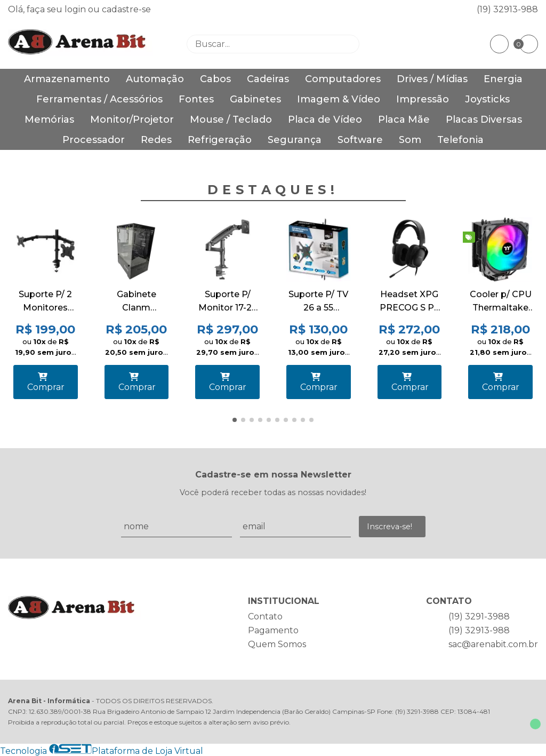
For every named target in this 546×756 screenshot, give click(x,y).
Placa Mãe (404, 120)
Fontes (196, 99)
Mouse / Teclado (231, 120)
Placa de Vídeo (325, 120)
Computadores (343, 79)
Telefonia (460, 140)
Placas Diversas (484, 120)
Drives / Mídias (432, 79)
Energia (503, 79)
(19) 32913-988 (507, 9)
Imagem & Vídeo (339, 99)
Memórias (49, 120)
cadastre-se (126, 9)
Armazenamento (67, 79)
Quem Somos (277, 644)
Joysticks (487, 99)
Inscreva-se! (390, 527)
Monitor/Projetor (132, 120)
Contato (265, 616)
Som (410, 140)
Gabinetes (255, 99)
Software (360, 140)
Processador (94, 140)
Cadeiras (268, 79)
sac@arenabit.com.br (493, 644)
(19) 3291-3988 (479, 616)
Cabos (215, 79)
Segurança (295, 140)
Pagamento (273, 630)
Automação (155, 79)
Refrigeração (220, 140)
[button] (235, 420)
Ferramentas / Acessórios (99, 99)
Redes (156, 140)
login (76, 9)
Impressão (423, 99)
